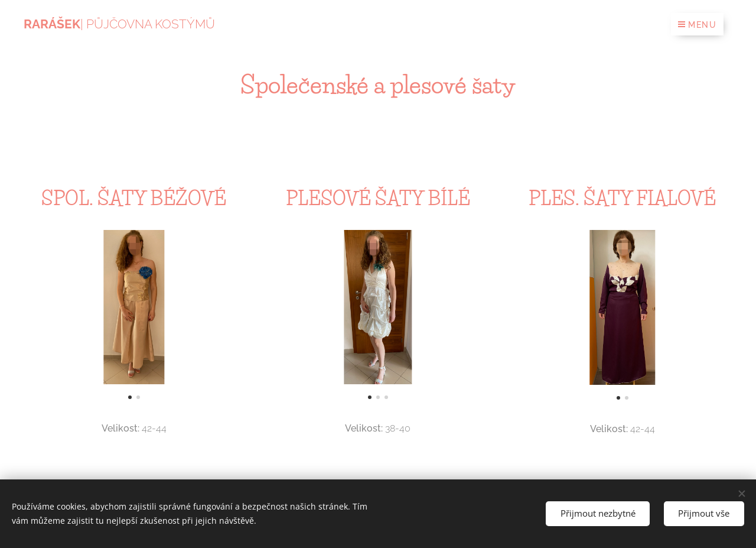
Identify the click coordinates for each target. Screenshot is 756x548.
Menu (697, 25)
